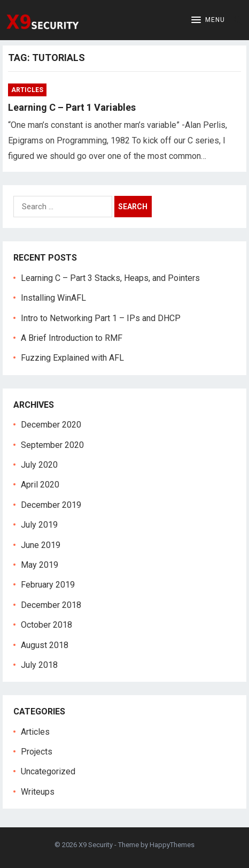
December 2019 (51, 505)
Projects (37, 752)
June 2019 (41, 545)
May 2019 (40, 565)
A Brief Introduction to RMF (72, 338)
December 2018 (51, 605)
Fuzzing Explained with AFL (72, 358)
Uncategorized (48, 771)
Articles (27, 90)
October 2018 (46, 625)
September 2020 (52, 445)
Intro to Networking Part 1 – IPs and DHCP (101, 318)
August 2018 (45, 645)
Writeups (38, 792)
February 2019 (48, 585)
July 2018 (39, 665)
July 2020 (39, 465)
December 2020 (51, 425)
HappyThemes (172, 845)
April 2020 (40, 485)
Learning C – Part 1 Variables (72, 107)
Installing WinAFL (53, 298)
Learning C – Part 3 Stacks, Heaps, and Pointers (110, 278)
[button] (208, 20)
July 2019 (39, 525)
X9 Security (96, 845)
